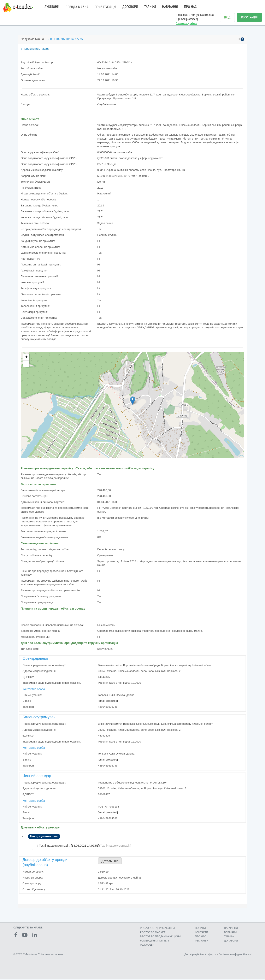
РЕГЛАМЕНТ (202, 942)
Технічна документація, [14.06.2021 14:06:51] (69, 846)
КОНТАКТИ (202, 933)
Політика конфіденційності (235, 955)
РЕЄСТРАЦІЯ (249, 17)
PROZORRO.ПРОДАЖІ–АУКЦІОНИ (160, 937)
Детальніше (110, 862)
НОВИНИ (200, 929)
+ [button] (26, 358)
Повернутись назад (35, 50)
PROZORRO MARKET (153, 933)
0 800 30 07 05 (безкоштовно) (195, 15)
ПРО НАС (190, 7)
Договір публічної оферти (200, 955)
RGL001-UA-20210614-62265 (64, 40)
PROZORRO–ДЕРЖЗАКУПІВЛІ (158, 929)
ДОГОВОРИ (130, 7)
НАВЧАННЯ (170, 7)
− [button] (26, 364)
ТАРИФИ (150, 7)
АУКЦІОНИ (52, 7)
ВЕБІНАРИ (231, 933)
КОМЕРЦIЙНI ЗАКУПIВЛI (154, 942)
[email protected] (108, 702)
